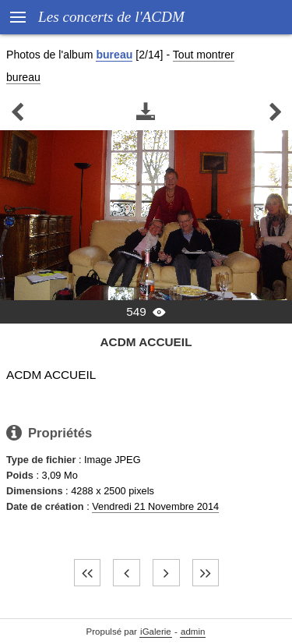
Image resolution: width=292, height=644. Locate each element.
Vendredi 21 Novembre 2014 (155, 506)
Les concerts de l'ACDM (111, 17)
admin (193, 632)
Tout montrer (204, 55)
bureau (114, 55)
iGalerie (156, 632)
